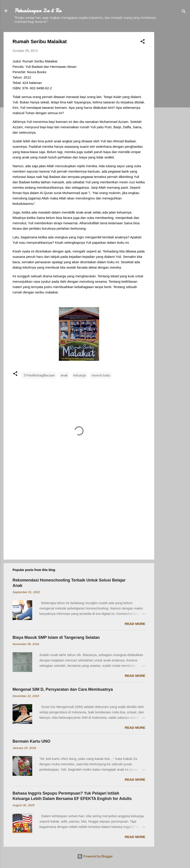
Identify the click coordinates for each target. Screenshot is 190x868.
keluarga (80, 375)
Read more (135, 624)
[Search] (184, 12)
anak (64, 375)
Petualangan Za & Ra (38, 11)
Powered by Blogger (95, 856)
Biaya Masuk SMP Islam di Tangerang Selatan (56, 637)
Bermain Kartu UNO (31, 741)
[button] (143, 42)
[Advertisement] (172, 99)
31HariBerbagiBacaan (39, 375)
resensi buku (101, 375)
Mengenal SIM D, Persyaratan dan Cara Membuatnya (63, 689)
